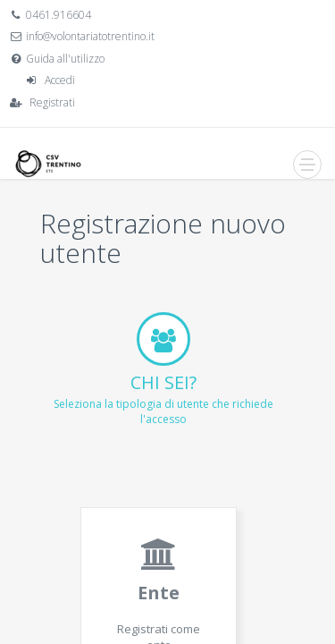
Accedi (60, 80)
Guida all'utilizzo (65, 59)
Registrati (52, 102)
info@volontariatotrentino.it (90, 36)
